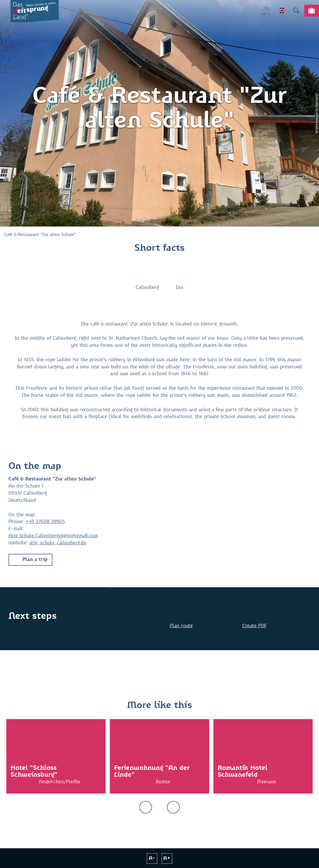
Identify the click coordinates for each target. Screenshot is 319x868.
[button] (30, 560)
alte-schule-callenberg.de (58, 543)
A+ (167, 858)
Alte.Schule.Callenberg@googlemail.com (53, 536)
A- (152, 858)
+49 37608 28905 (45, 522)
